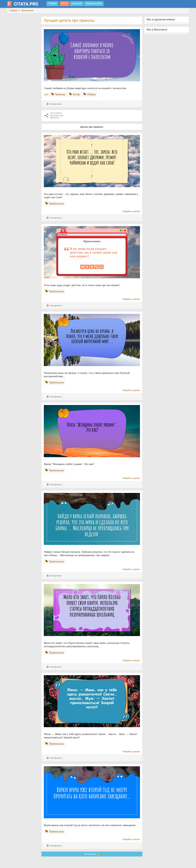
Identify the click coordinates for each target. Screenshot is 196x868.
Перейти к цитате (131, 211)
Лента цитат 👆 (92, 854)
